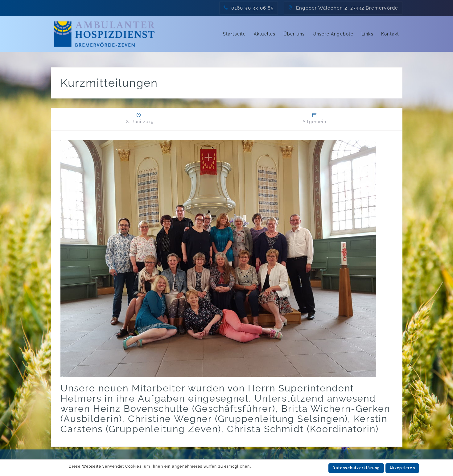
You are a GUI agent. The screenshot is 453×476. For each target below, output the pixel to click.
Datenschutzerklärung (356, 468)
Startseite (235, 34)
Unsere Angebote (333, 34)
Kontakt (390, 34)
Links (367, 34)
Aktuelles (265, 34)
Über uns (294, 34)
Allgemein (314, 122)
